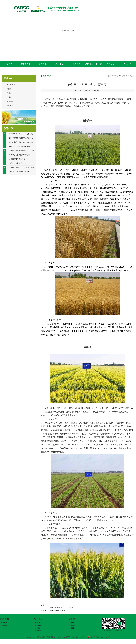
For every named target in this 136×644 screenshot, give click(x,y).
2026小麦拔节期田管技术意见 (19, 172)
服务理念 (38, 631)
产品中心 (59, 64)
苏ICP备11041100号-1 (79, 637)
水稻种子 (4, 623)
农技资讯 (10, 97)
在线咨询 (38, 625)
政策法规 (10, 101)
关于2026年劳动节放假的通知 (19, 146)
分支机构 (76, 64)
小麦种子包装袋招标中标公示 (19, 155)
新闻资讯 (42, 64)
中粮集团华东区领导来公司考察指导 (22, 151)
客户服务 (127, 64)
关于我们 (73, 619)
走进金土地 (25, 64)
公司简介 (72, 623)
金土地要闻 (11, 85)
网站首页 (8, 64)
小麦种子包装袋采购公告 (18, 163)
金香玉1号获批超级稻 (57, 610)
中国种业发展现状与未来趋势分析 (21, 134)
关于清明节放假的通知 (17, 159)
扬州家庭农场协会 (93, 64)
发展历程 (72, 628)
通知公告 (10, 89)
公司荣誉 (72, 625)
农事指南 (110, 64)
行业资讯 (10, 93)
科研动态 (10, 106)
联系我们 (38, 623)
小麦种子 (4, 625)
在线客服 (38, 628)
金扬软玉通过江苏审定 (64, 608)
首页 (119, 76)
